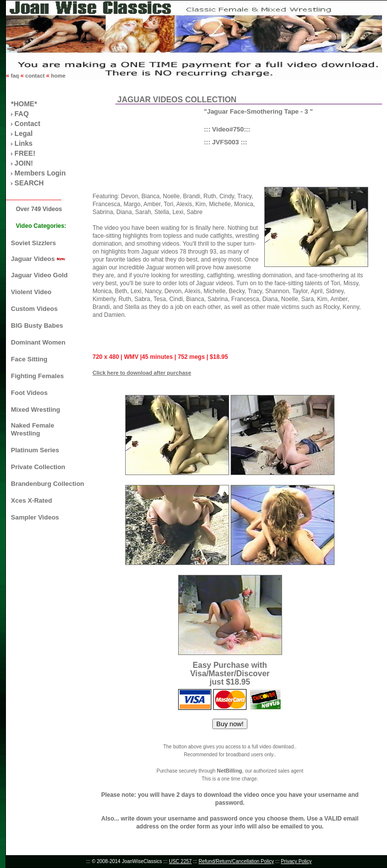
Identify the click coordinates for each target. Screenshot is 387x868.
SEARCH (29, 183)
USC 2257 (180, 861)
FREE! (25, 153)
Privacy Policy (296, 861)
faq (15, 76)
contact (35, 76)
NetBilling (229, 771)
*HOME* (24, 104)
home (57, 76)
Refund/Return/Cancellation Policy (236, 861)
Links (24, 143)
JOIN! (24, 163)
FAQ (22, 114)
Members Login (40, 173)
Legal (24, 133)
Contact (27, 124)
